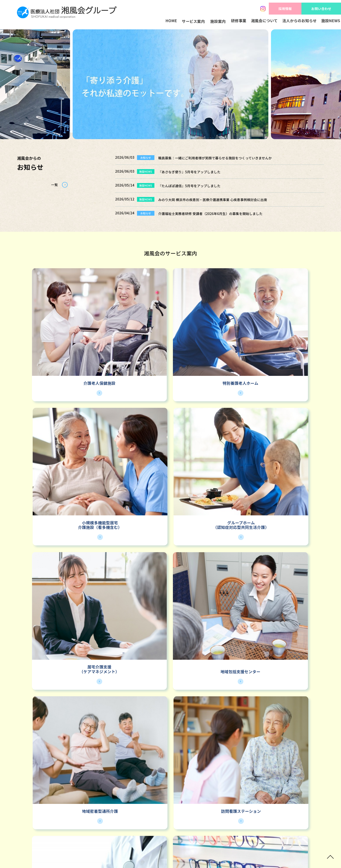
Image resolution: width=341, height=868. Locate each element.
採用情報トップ (168, 728)
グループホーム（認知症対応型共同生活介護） (288, 335)
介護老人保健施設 (53, 338)
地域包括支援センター (131, 433)
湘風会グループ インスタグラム (71, 788)
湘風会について (253, 21)
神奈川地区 (43, 614)
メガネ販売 (207, 524)
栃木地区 (234, 614)
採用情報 (277, 7)
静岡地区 (107, 614)
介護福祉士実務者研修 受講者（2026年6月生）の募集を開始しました (221, 213)
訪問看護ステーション (288, 433)
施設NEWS (327, 21)
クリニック (128, 524)
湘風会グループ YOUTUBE (227, 788)
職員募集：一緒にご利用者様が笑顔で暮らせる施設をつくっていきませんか (226, 158)
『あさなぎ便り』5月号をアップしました (195, 172)
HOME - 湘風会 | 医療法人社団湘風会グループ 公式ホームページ (67, 13)
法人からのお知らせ (292, 21)
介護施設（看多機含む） (210, 338)
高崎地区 (298, 614)
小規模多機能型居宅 (210, 333)
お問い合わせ (318, 7)
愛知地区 (170, 614)
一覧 (52, 186)
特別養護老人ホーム (131, 338)
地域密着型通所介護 (210, 433)
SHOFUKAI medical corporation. (164, 855)
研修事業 (224, 21)
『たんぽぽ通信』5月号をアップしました (195, 185)
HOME (133, 21)
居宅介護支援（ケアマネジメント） (53, 431)
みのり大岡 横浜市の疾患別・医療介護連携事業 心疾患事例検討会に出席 (223, 199)
